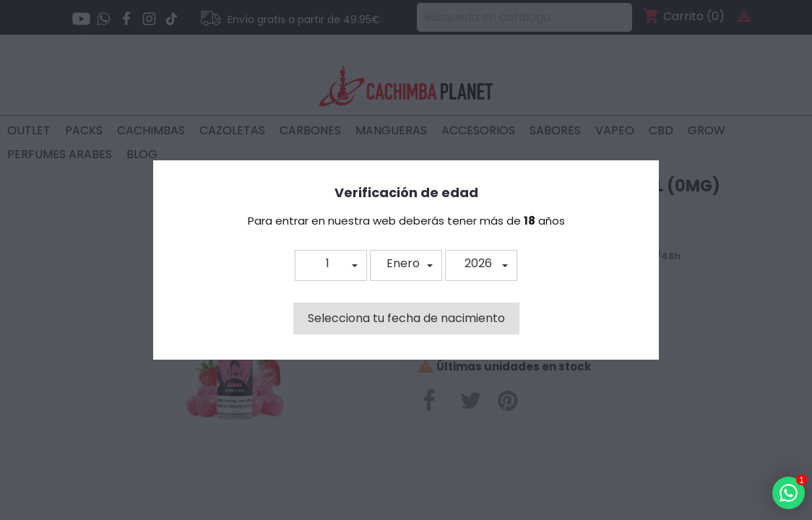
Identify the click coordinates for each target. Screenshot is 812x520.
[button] (331, 265)
